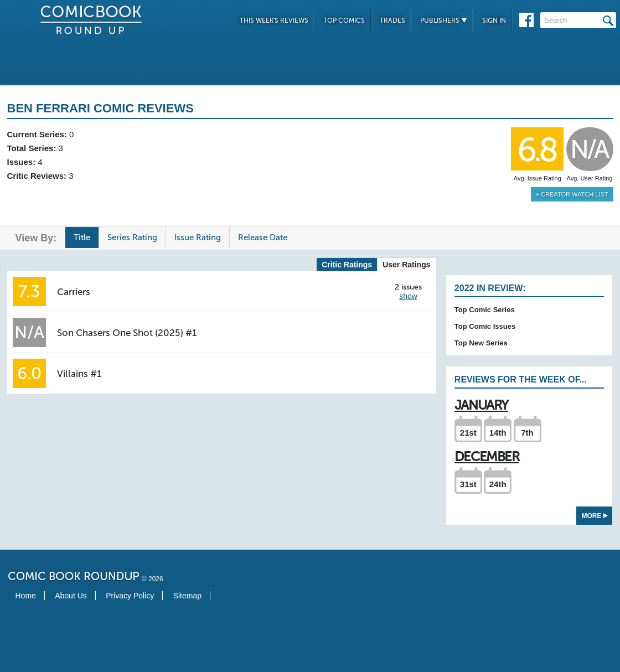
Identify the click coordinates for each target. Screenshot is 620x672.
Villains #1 (79, 374)
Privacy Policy (130, 596)
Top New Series (481, 343)
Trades (392, 20)
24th (498, 484)
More (595, 516)
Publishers (444, 20)
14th (498, 433)
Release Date (263, 237)
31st (468, 484)
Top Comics (344, 20)
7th (527, 433)
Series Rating (132, 237)
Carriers (74, 292)
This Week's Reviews (274, 20)
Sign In (494, 20)
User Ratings (406, 265)
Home (26, 596)
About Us (71, 596)
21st (468, 433)
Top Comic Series (485, 310)
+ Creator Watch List (572, 194)
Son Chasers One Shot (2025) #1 (127, 333)
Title (82, 237)
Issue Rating (198, 237)
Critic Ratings (347, 265)
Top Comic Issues (485, 326)
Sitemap (187, 596)
